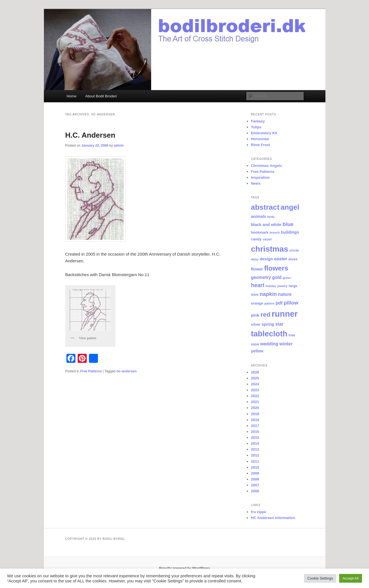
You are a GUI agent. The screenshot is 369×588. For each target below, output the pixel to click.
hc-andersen (127, 371)
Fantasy (258, 121)
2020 (255, 408)
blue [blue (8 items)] (288, 224)
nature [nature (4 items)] (285, 294)
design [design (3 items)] (266, 259)
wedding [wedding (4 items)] (269, 344)
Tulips (256, 127)
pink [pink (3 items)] (255, 315)
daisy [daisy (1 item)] (255, 259)
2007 (255, 485)
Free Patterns (91, 371)
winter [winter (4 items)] (286, 344)
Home (72, 96)
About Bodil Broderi (101, 96)
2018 (255, 420)
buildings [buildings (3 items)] (290, 232)
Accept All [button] (351, 578)
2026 (255, 372)
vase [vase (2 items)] (255, 344)
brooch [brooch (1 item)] (275, 232)
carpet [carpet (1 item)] (267, 239)
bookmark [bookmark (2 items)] (260, 232)
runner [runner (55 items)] (285, 314)
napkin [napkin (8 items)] (268, 294)
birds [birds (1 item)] (271, 217)
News (256, 183)
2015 (255, 438)
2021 (255, 402)
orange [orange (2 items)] (257, 303)
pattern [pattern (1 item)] (269, 303)
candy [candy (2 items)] (256, 239)
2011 (255, 461)
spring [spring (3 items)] (268, 324)
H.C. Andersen (90, 135)
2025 (255, 378)
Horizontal (260, 139)
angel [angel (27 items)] (290, 207)
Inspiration (260, 177)
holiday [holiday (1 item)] (271, 286)
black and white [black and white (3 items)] (266, 225)
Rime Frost (261, 145)
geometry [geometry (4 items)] (261, 277)
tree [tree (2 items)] (292, 335)
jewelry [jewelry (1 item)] (282, 286)
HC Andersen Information (273, 518)
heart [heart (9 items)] (258, 285)
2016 (255, 432)
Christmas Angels (267, 166)
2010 (255, 467)
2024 (255, 384)
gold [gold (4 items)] (277, 277)
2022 (255, 396)
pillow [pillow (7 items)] (291, 303)
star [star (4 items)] (279, 324)
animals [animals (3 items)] (259, 216)
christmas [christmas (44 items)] (270, 249)
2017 (255, 426)
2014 (255, 443)
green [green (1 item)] (287, 278)
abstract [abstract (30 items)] (265, 207)
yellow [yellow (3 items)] (257, 351)
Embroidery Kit (264, 133)
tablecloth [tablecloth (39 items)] (269, 334)
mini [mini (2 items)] (255, 295)
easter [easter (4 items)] (281, 259)
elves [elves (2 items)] (293, 259)
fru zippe (259, 512)
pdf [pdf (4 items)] (279, 303)
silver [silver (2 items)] (256, 324)
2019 (255, 414)
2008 (255, 479)
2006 (255, 491)
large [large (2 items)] (293, 286)
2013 (255, 449)
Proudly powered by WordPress (184, 568)
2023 (255, 390)
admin (119, 146)
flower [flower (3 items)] (257, 269)
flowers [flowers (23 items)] (276, 268)
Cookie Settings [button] (320, 578)
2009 (255, 473)
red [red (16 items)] (266, 315)
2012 (255, 455)
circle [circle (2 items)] (294, 250)
